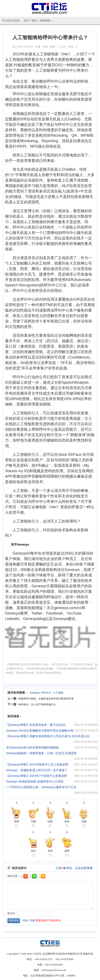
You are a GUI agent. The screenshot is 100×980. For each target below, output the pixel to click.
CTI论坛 (62, 47)
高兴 (33, 853)
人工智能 (58, 693)
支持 (50, 853)
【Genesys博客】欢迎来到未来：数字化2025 (36, 725)
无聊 (84, 824)
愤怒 (50, 824)
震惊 (17, 824)
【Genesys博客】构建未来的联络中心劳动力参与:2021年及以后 (48, 736)
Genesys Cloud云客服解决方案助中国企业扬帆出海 (40, 730)
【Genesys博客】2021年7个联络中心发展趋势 (37, 776)
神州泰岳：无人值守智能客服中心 (37, 704)
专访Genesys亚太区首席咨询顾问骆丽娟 (32, 747)
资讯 (34, 21)
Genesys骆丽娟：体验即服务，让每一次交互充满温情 (41, 753)
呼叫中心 (46, 693)
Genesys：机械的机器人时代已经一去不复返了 (37, 770)
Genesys (35, 693)
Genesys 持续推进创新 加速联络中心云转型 (35, 781)
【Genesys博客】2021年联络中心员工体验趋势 (37, 764)
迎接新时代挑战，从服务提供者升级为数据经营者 (46, 699)
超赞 (67, 853)
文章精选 (45, 21)
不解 (33, 824)
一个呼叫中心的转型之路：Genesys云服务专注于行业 (41, 787)
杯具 (67, 824)
